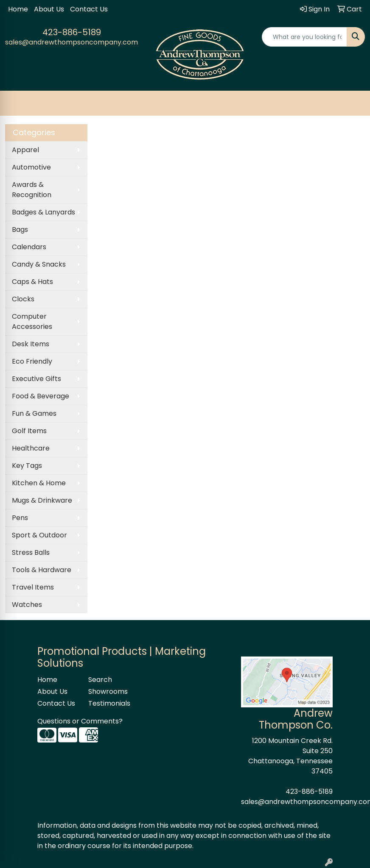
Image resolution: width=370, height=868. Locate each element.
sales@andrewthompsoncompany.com (71, 42)
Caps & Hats (32, 282)
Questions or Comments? (80, 721)
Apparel (25, 150)
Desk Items (31, 344)
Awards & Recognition (32, 190)
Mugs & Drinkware (42, 500)
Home (18, 9)
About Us (49, 9)
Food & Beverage (41, 396)
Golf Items (29, 431)
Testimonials (109, 703)
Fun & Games (34, 413)
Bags (20, 230)
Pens (20, 518)
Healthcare (31, 448)
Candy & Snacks (39, 264)
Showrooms (108, 691)
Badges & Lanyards (43, 212)
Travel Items (33, 587)
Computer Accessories (32, 321)
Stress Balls (31, 552)
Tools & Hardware (42, 570)
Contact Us (89, 9)
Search (100, 680)
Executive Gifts (36, 379)
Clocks (23, 299)
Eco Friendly (32, 361)
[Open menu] (353, 103)
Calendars (29, 247)
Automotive (31, 167)
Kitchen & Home (39, 483)
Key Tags (27, 466)
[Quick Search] (305, 37)
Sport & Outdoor (39, 535)
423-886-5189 (72, 32)
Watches (27, 605)
